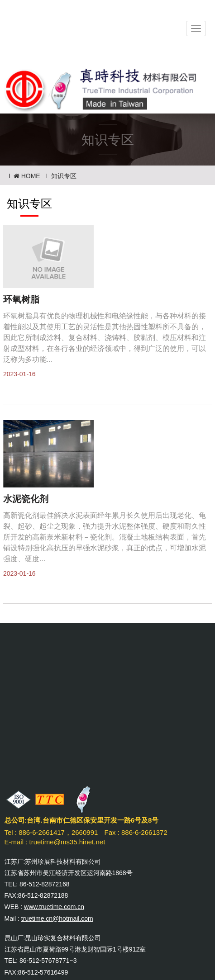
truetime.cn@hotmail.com (57, 918)
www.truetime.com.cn (54, 907)
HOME (27, 176)
